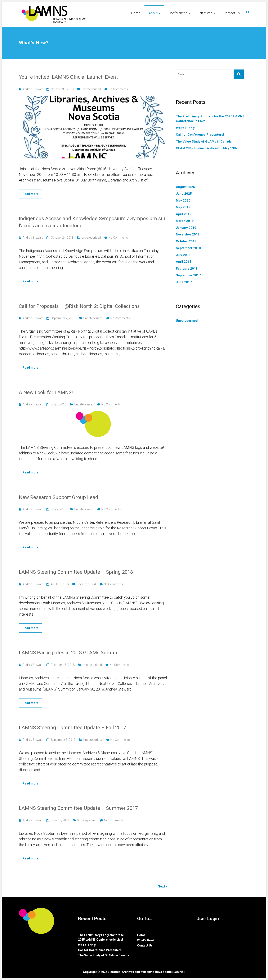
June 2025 (184, 194)
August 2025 (185, 187)
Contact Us (232, 13)
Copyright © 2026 (95, 972)
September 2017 (188, 275)
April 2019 (184, 214)
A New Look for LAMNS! (46, 392)
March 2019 (185, 221)
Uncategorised (91, 89)
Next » (163, 886)
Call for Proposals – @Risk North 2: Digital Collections (79, 306)
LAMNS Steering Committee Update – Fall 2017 (72, 728)
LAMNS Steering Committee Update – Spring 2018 (76, 572)
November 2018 (188, 234)
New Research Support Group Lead (59, 497)
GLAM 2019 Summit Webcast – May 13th (206, 148)
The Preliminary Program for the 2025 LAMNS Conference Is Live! (210, 119)
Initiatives (205, 13)
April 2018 (184, 262)
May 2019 (183, 207)
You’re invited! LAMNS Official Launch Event (68, 77)
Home (136, 13)
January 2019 (186, 228)
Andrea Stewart (33, 89)
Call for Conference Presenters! (200, 135)
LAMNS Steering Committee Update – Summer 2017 (78, 808)
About (153, 13)
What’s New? (146, 940)
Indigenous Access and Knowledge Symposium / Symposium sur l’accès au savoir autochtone (92, 222)
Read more (30, 194)
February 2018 (187, 269)
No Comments (118, 89)
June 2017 (184, 282)
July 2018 (183, 255)
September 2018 (188, 248)
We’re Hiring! (186, 128)
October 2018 (186, 241)
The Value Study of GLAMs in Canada (204, 141)
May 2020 (183, 201)
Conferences (178, 13)
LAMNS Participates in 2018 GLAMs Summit (69, 653)
